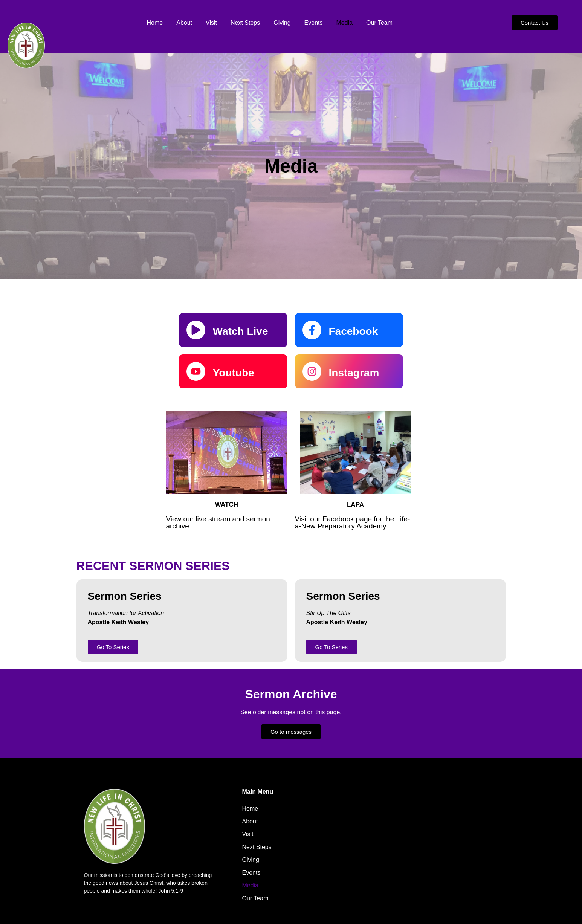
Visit (211, 23)
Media (345, 23)
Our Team (379, 23)
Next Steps (245, 23)
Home (155, 23)
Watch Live (241, 331)
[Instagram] (312, 371)
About (184, 23)
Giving (282, 23)
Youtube (234, 373)
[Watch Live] (196, 330)
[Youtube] (196, 371)
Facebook (354, 331)
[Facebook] (312, 330)
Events (314, 23)
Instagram (354, 373)
